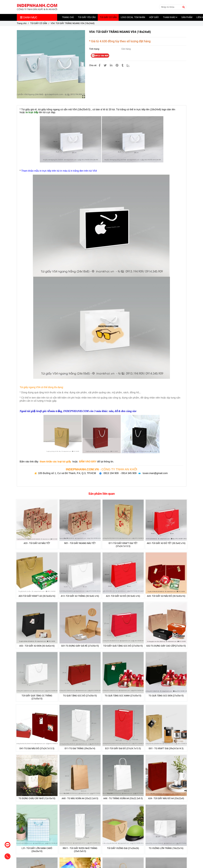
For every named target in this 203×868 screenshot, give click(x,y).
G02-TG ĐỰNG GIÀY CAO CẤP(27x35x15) (166, 646)
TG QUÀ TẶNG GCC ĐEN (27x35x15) (166, 696)
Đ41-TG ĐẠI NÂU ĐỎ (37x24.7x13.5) (37, 748)
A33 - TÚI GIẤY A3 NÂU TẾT (37, 543)
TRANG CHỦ (68, 17)
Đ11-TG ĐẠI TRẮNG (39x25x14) (80, 748)
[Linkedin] (111, 65)
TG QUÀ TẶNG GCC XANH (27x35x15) (123, 696)
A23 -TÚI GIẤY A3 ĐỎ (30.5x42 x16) (123, 596)
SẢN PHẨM (187, 17)
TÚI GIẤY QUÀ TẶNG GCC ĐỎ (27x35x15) (123, 646)
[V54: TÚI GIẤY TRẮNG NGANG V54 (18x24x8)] (37, 7)
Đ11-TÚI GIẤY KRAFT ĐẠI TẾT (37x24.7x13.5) (123, 545)
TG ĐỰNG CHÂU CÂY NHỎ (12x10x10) (37, 798)
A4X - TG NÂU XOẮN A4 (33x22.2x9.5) (80, 798)
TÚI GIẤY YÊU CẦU (87, 17)
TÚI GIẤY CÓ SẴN (108, 17)
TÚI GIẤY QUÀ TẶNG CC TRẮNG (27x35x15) (37, 697)
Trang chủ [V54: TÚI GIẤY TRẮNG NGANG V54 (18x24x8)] (22, 23)
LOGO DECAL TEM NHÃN (133, 17)
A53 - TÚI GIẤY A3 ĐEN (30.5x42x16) (37, 646)
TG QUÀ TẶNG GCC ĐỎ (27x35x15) (80, 696)
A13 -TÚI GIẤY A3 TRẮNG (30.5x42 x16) (80, 596)
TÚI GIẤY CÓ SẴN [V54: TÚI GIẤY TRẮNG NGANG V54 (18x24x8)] (39, 23)
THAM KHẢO (170, 17)
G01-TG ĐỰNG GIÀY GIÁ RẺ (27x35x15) (80, 646)
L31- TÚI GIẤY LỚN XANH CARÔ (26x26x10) (37, 850)
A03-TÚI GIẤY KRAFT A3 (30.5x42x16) (37, 596)
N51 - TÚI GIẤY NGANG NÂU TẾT (80, 543)
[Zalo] (130, 65)
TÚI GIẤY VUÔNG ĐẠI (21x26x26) (123, 848)
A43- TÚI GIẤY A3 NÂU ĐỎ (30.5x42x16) (166, 596)
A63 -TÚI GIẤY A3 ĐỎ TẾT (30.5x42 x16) (166, 543)
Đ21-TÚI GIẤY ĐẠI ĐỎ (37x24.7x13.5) (123, 748)
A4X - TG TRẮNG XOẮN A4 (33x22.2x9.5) (123, 798)
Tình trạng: (95, 49)
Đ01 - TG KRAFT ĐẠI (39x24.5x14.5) (166, 748)
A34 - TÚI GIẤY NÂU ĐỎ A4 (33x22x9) (166, 798)
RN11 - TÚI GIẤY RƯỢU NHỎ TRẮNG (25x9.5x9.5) (80, 850)
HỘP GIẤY (154, 17)
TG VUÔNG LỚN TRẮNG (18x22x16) (166, 848)
